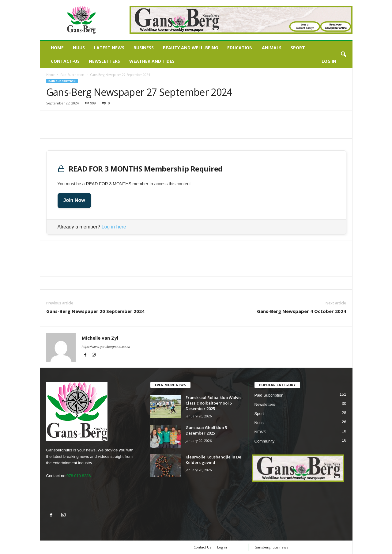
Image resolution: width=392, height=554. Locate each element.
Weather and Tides (152, 61)
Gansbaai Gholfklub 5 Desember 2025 (206, 430)
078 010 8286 (79, 476)
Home (57, 48)
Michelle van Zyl (100, 338)
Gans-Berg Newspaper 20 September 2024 (95, 311)
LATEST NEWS (109, 48)
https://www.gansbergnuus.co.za (106, 347)
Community (265, 441)
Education (240, 48)
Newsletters (104, 61)
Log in (329, 61)
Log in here (114, 227)
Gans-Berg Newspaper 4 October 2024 (302, 311)
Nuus (79, 48)
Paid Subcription (72, 75)
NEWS (260, 432)
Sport (298, 48)
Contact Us (202, 547)
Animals (272, 48)
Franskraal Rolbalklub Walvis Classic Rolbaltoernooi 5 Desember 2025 (213, 403)
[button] (343, 55)
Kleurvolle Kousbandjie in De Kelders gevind (213, 460)
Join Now (74, 200)
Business (144, 48)
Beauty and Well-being (190, 48)
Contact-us (65, 61)
